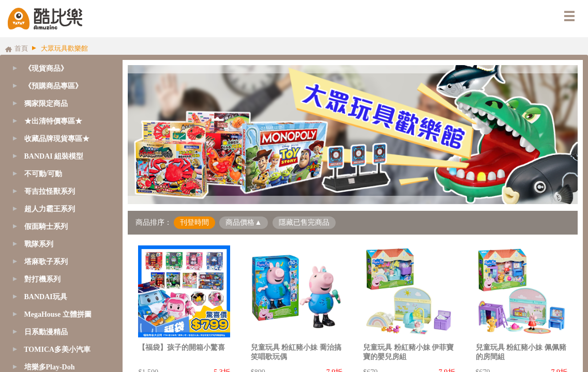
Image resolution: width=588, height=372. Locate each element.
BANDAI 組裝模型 (54, 156)
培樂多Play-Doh (50, 367)
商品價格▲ (244, 222)
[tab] (59, 86)
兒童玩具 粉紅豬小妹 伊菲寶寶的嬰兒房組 (408, 352)
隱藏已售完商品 (304, 222)
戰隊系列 (39, 244)
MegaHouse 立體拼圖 (58, 314)
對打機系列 (42, 279)
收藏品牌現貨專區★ (57, 139)
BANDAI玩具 (46, 297)
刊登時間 (194, 222)
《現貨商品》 (46, 68)
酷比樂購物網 (45, 19)
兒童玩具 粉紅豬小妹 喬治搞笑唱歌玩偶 (296, 352)
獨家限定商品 (46, 104)
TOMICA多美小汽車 (57, 350)
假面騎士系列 (46, 227)
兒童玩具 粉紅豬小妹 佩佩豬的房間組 (521, 352)
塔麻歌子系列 (46, 262)
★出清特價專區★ (53, 121)
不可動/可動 (43, 174)
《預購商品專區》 (53, 86)
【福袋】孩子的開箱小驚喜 (182, 347)
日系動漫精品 (46, 332)
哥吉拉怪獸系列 (50, 191)
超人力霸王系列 (50, 209)
